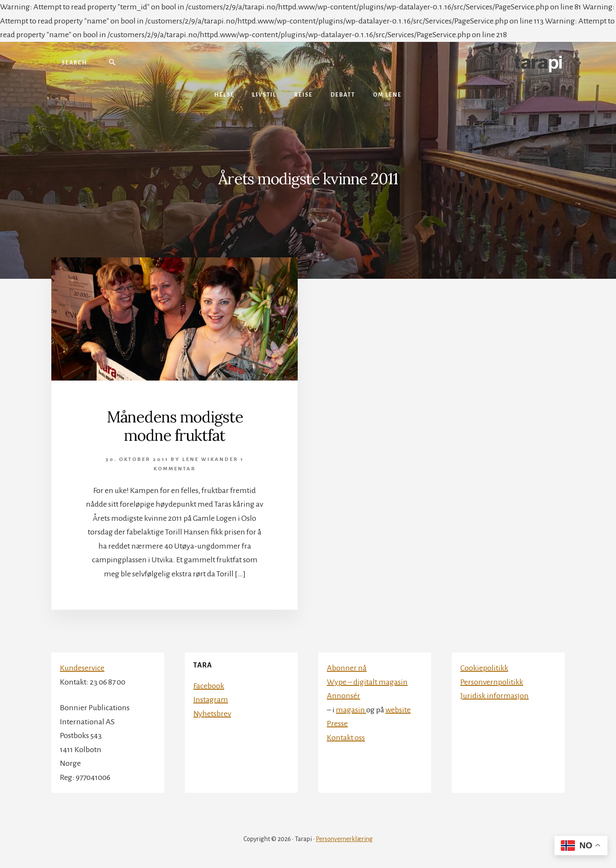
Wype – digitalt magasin (367, 682)
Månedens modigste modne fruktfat (175, 426)
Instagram (211, 700)
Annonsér (344, 696)
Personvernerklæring (344, 839)
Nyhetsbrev (212, 714)
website (398, 710)
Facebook (209, 686)
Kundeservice (82, 668)
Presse (337, 723)
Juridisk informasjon (495, 696)
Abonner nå (347, 668)
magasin (351, 710)
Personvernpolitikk (492, 682)
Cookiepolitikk (484, 668)
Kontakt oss (346, 738)
